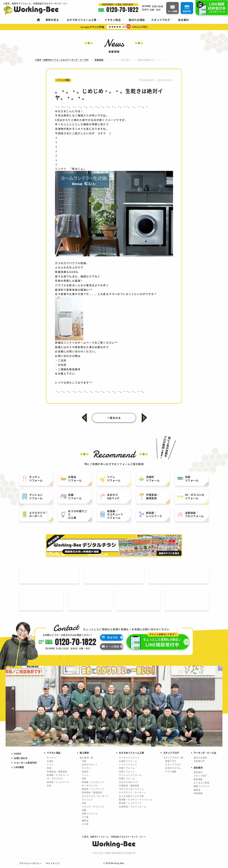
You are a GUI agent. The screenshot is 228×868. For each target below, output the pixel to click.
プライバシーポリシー (30, 863)
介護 (84, 761)
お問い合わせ (21, 758)
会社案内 (198, 772)
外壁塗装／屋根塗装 (57, 772)
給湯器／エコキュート (58, 775)
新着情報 (198, 779)
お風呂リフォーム (128, 761)
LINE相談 (19, 767)
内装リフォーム (127, 772)
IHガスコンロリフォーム (131, 789)
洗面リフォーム (127, 768)
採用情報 (198, 793)
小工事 (85, 817)
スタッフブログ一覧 (173, 758)
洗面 (49, 768)
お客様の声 (199, 761)
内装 (84, 803)
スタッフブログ (173, 764)
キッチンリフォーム (129, 758)
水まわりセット (90, 764)
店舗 (84, 810)
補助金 (85, 821)
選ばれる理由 (200, 758)
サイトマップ (53, 863)
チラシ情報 (171, 772)
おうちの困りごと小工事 (131, 796)
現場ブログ (171, 761)
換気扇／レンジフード (58, 782)
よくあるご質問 (201, 783)
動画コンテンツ (201, 786)
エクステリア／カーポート (95, 796)
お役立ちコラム (173, 768)
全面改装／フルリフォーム (132, 807)
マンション (87, 799)
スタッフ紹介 (200, 776)
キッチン (51, 758)
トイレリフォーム (128, 764)
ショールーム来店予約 (25, 763)
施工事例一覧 (86, 758)
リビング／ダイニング (93, 807)
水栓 (49, 785)
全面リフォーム (90, 813)
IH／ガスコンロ (55, 778)
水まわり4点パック (128, 782)
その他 (85, 824)
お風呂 (50, 761)
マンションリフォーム (130, 775)
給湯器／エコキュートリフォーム (136, 799)
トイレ (50, 764)
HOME (17, 754)
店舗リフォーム (127, 778)
